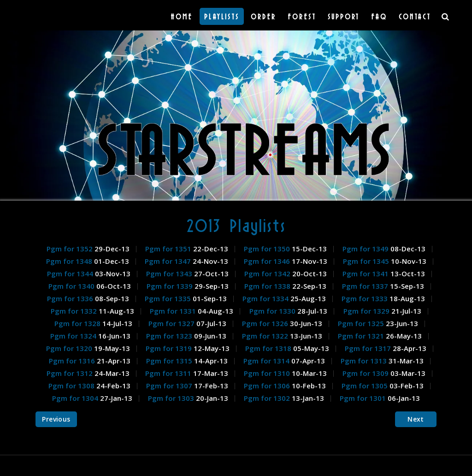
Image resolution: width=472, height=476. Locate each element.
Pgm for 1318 (269, 348)
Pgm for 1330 (273, 311)
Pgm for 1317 (369, 348)
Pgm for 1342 (268, 274)
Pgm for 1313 (365, 361)
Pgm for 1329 (367, 311)
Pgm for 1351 (169, 249)
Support (344, 16)
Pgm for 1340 (72, 286)
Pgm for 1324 (74, 336)
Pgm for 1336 (71, 298)
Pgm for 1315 (170, 361)
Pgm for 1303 (172, 398)
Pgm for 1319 (170, 348)
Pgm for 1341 (366, 274)
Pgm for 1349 (366, 249)
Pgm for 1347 (169, 261)
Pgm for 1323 (170, 336)
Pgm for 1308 (72, 386)
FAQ (379, 16)
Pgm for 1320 (70, 348)
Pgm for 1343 (170, 274)
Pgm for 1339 (171, 286)
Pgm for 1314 (267, 361)
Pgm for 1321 (362, 336)
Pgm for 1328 (78, 323)
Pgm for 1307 (170, 386)
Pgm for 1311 (169, 373)
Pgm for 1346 (268, 261)
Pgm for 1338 (268, 286)
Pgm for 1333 (366, 298)
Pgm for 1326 (266, 323)
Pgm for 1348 (70, 261)
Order (263, 16)
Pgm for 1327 (172, 323)
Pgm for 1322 (266, 336)
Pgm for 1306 (268, 386)
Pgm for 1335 (169, 298)
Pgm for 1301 (364, 398)
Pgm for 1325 (362, 323)
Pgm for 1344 (71, 274)
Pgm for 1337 (366, 286)
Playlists (222, 16)
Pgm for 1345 (367, 261)
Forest (302, 16)
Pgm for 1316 (73, 361)
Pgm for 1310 (268, 373)
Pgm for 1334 (266, 298)
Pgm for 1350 (268, 249)
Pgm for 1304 (76, 398)
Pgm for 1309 (366, 373)
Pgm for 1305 (366, 386)
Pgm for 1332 (75, 311)
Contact (415, 16)
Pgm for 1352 (71, 249)
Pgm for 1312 (71, 373)
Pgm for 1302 (268, 398)
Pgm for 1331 (174, 311)
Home (182, 16)
